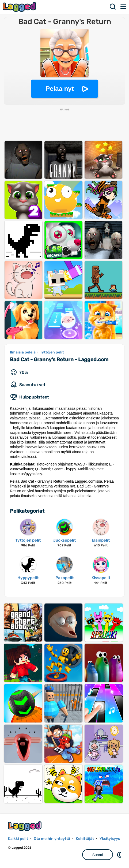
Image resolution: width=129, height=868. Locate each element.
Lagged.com (25, 826)
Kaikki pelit (18, 839)
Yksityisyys (110, 839)
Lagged (20, 7)
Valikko (124, 7)
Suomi (98, 855)
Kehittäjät (85, 839)
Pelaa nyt (60, 89)
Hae (113, 7)
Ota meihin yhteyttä (52, 839)
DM (120, 855)
